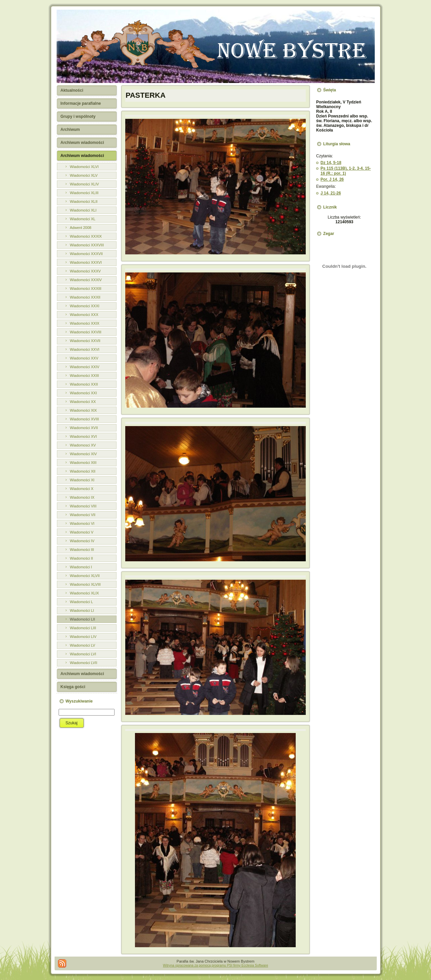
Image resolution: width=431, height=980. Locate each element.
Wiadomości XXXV (85, 271)
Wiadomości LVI (83, 654)
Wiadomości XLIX (85, 593)
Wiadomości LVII (84, 663)
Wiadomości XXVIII (86, 332)
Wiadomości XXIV (85, 367)
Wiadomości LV (83, 645)
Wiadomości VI (82, 523)
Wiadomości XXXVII (86, 254)
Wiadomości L (82, 602)
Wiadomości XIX (84, 410)
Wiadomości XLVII (85, 576)
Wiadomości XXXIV (86, 280)
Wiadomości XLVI (84, 167)
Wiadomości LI (82, 610)
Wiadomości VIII (83, 506)
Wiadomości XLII (84, 201)
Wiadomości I (81, 567)
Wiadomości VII (83, 515)
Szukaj (72, 723)
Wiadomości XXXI (85, 306)
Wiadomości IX (82, 497)
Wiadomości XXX (84, 315)
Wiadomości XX (83, 402)
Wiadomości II (82, 558)
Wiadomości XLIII (84, 193)
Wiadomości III (82, 550)
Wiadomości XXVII (85, 341)
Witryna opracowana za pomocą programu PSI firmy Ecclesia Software (215, 965)
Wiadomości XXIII (85, 376)
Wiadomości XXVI (85, 349)
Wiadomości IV (82, 541)
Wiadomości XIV (84, 454)
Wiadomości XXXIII (86, 289)
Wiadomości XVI (84, 436)
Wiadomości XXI (84, 393)
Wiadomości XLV (84, 175)
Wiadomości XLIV (85, 184)
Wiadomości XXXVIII (87, 245)
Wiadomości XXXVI (86, 262)
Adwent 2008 (81, 228)
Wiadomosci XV (83, 445)
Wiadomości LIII (83, 628)
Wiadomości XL (83, 219)
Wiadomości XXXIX (86, 236)
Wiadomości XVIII (85, 419)
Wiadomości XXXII (85, 297)
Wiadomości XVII (84, 428)
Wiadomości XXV (84, 358)
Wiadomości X (82, 489)
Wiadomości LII (83, 619)
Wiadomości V (82, 532)
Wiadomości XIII (83, 463)
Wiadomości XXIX (85, 323)
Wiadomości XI (82, 480)
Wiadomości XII (83, 471)
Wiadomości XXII (84, 384)
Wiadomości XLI (83, 210)
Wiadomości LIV (83, 637)
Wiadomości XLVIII (85, 584)
